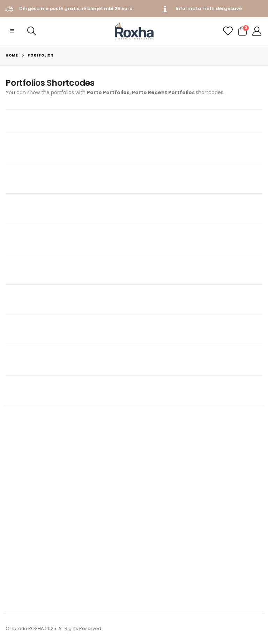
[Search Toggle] (32, 31)
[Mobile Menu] (12, 31)
